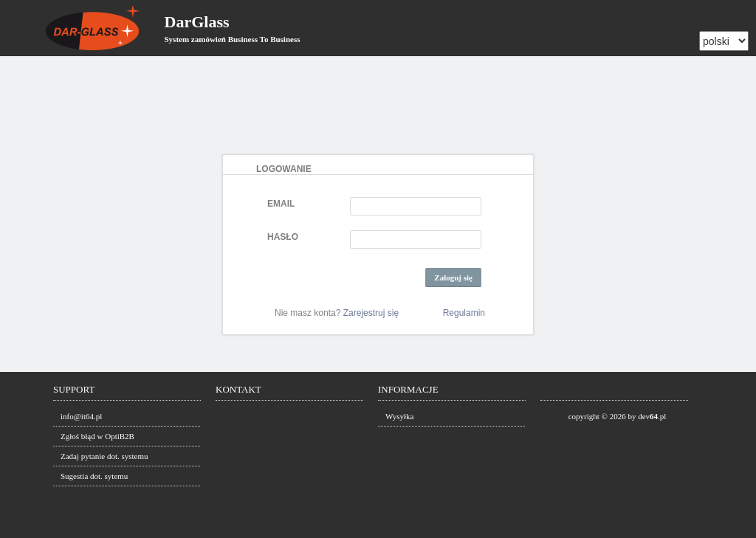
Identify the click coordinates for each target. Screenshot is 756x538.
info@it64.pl (81, 416)
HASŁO (283, 237)
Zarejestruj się (371, 313)
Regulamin (464, 313)
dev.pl (652, 416)
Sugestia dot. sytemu (94, 476)
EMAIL (281, 204)
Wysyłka (399, 416)
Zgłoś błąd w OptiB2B (97, 436)
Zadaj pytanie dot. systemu (104, 456)
